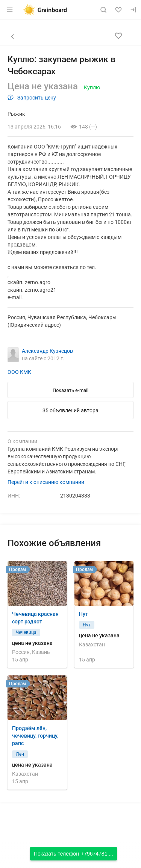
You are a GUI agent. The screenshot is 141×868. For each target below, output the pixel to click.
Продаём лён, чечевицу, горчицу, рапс (35, 736)
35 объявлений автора (70, 410)
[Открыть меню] (10, 10)
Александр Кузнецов (47, 351)
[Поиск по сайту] (103, 10)
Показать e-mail (70, 390)
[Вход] (133, 10)
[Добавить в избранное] (118, 36)
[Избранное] (118, 10)
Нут (83, 614)
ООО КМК (19, 372)
